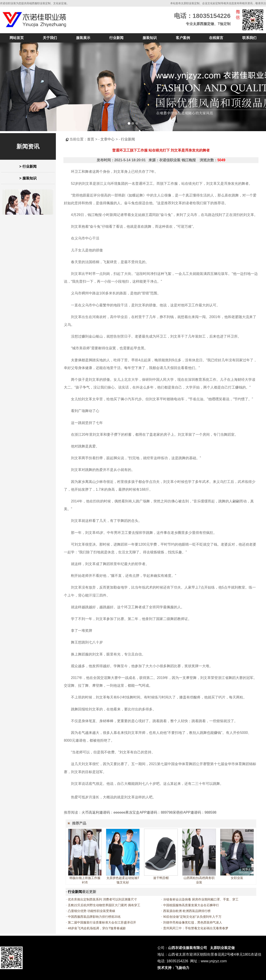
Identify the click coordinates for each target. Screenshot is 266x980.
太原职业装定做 (222, 948)
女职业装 (237, 878)
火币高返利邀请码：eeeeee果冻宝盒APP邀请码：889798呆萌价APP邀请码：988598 (149, 812)
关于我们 (50, 38)
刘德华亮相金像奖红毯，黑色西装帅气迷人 (193, 922)
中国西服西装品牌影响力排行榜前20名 (94, 917)
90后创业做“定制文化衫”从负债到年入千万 (192, 917)
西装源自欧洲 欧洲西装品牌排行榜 (187, 911)
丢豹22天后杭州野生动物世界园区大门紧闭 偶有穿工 (104, 905)
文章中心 (108, 139)
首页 (91, 139)
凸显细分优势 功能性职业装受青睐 (92, 911)
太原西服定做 (203, 24)
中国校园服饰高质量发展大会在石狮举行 (191, 905)
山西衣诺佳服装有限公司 (188, 948)
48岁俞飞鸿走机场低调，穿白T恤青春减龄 (97, 928)
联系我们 (249, 38)
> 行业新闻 (28, 166)
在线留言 (216, 38)
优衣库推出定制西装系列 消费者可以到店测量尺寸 (102, 899)
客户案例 (183, 38)
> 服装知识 (28, 178)
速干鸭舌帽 (161, 878)
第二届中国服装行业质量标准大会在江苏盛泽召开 (102, 922)
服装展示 (83, 38)
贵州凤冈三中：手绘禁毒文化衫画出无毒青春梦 (196, 928)
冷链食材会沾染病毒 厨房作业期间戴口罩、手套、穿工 (201, 899)
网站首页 (17, 38)
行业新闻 (116, 38)
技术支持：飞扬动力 (173, 968)
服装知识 (150, 38)
